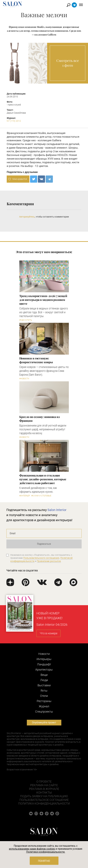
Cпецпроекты (44, 712)
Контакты (44, 793)
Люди (44, 680)
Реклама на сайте (44, 785)
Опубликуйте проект (44, 723)
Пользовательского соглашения (41, 558)
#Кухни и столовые (41, 496)
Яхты (44, 691)
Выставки (44, 685)
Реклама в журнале (44, 789)
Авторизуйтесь (27, 217)
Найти (69, 5)
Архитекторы (44, 670)
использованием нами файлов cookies (32, 849)
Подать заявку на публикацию (44, 796)
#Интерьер (25, 496)
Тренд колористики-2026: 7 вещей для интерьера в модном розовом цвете (43, 300)
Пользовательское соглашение (44, 800)
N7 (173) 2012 (14, 121)
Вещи (44, 675)
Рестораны (44, 701)
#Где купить (26, 320)
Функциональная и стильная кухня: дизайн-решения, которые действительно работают (43, 479)
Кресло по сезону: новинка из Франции (40, 419)
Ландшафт (44, 664)
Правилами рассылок (49, 561)
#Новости (24, 379)
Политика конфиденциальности (44, 803)
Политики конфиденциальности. (46, 852)
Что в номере (49, 633)
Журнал (44, 706)
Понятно (44, 861)
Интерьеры (44, 659)
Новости (44, 654)
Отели (44, 696)
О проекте (44, 782)
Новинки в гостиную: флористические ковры (36, 360)
